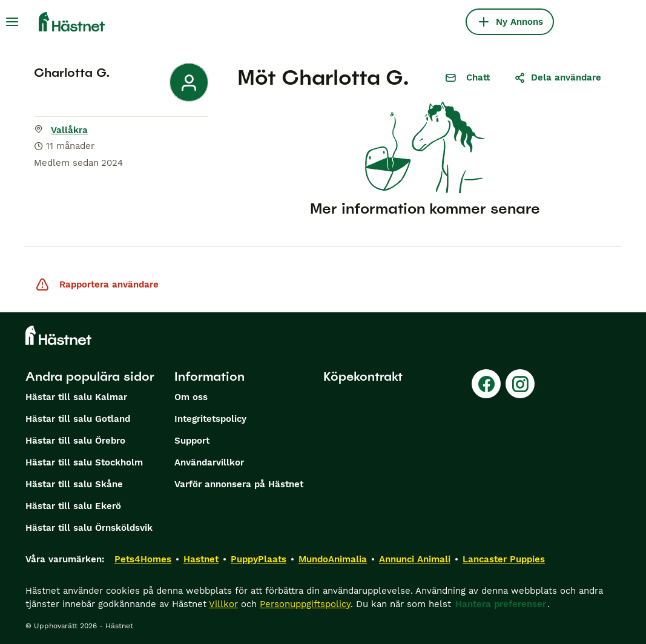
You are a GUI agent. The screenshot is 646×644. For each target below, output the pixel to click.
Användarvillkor (209, 462)
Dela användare (558, 77)
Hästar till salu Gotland (78, 419)
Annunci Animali (415, 559)
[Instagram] (520, 384)
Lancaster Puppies (504, 559)
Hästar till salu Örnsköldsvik (89, 528)
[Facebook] (486, 384)
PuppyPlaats (259, 559)
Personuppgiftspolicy (305, 604)
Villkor (223, 604)
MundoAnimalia (333, 559)
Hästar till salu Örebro (75, 441)
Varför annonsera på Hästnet (239, 484)
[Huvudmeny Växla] (12, 22)
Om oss (191, 397)
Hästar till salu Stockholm (84, 462)
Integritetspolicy (210, 419)
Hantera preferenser (501, 604)
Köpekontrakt (363, 376)
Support (192, 441)
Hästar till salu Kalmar (76, 397)
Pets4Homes (143, 559)
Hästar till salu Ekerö (73, 506)
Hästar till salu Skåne (74, 484)
